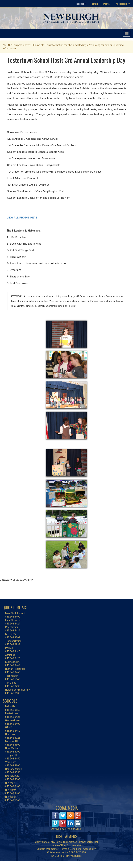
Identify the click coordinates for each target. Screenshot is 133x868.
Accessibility (123, 4)
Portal (107, 4)
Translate (81, 4)
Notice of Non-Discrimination (66, 845)
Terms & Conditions (71, 849)
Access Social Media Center (67, 829)
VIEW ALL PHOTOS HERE (22, 218)
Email (95, 4)
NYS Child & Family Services (66, 856)
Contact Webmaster (47, 849)
